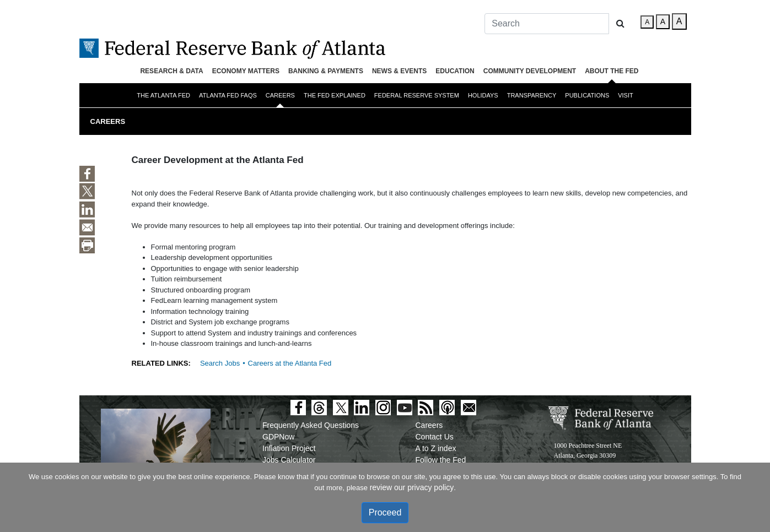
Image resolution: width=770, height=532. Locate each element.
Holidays (483, 95)
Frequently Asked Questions (311, 425)
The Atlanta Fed (163, 95)
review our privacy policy (412, 487)
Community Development (530, 71)
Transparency (532, 95)
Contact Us (435, 437)
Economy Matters (246, 71)
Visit (626, 95)
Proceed (385, 512)
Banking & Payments (326, 71)
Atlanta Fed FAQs (228, 95)
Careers (280, 95)
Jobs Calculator (289, 460)
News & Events (399, 71)
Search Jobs (220, 363)
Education (455, 71)
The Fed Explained (335, 95)
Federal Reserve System (417, 95)
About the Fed (612, 71)
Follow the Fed (441, 460)
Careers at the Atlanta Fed (290, 363)
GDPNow (278, 437)
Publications (587, 95)
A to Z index (436, 448)
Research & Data (171, 71)
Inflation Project (289, 448)
